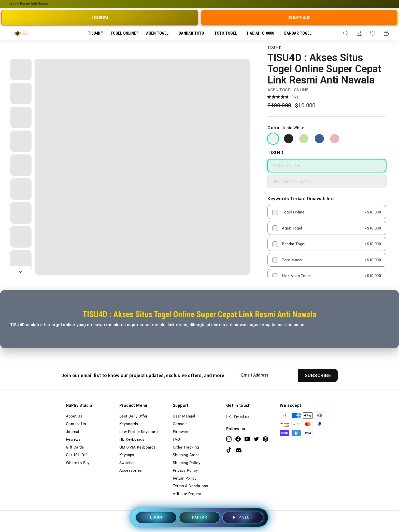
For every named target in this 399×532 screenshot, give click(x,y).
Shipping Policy (187, 463)
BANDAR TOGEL (298, 33)
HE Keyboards (132, 439)
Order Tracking (186, 447)
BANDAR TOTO (191, 33)
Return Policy (185, 478)
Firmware (181, 432)
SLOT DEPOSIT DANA (292, 181)
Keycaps (127, 455)
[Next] (20, 271)
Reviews (73, 439)
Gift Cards (75, 447)
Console (180, 424)
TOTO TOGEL (226, 33)
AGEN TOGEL (157, 33)
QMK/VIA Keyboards (138, 447)
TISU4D (94, 33)
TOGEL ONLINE (123, 33)
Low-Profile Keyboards (139, 432)
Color (274, 128)
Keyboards (129, 424)
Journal (73, 432)
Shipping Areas (186, 455)
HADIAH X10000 (261, 33)
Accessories (131, 470)
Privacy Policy (185, 470)
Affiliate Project (187, 494)
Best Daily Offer (133, 416)
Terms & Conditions (190, 486)
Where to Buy (78, 463)
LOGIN (100, 18)
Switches (127, 463)
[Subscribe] (318, 375)
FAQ (176, 439)
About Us (74, 416)
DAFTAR (299, 18)
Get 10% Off (76, 455)
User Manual (184, 416)
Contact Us (76, 424)
